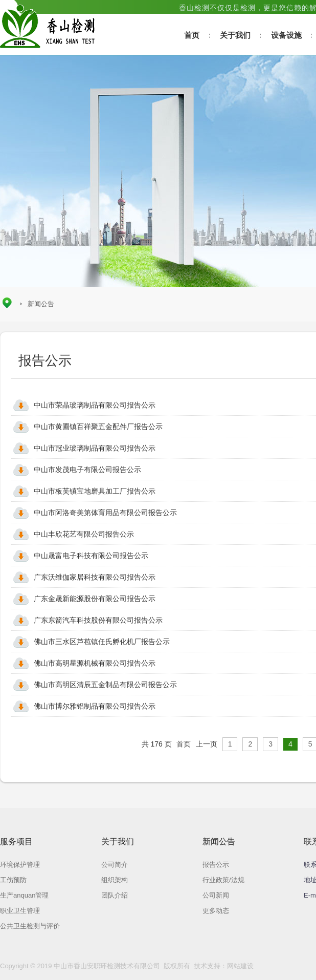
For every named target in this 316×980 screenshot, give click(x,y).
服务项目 (16, 841)
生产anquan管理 (24, 895)
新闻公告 (41, 304)
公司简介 (115, 865)
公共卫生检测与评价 (30, 926)
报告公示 (216, 865)
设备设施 (286, 35)
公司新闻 (216, 895)
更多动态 (216, 911)
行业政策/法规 (223, 880)
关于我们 (235, 35)
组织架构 (115, 880)
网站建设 (240, 966)
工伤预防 (13, 880)
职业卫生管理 (20, 911)
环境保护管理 (20, 865)
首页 (192, 35)
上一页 (207, 744)
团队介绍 (115, 895)
